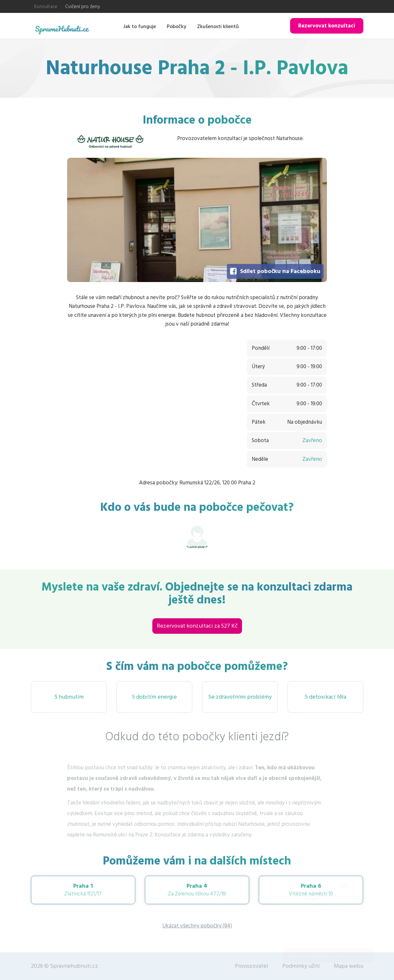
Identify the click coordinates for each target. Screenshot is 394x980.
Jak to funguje (140, 26)
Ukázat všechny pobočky (197, 926)
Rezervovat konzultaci (327, 26)
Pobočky (177, 26)
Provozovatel (252, 966)
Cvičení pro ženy (82, 7)
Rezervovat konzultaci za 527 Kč (197, 626)
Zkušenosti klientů (218, 26)
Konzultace (46, 7)
